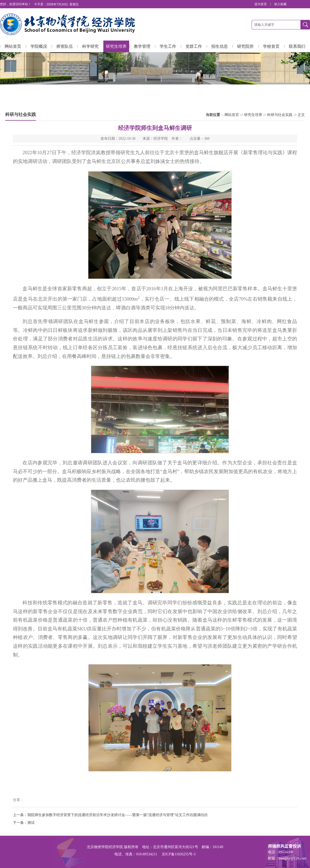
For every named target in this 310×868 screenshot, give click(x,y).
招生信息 (220, 46)
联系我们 (297, 46)
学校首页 (271, 46)
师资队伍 (65, 46)
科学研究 (90, 46)
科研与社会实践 (280, 115)
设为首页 (261, 4)
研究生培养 (116, 46)
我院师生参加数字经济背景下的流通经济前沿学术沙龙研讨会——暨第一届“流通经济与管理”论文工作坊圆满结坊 (118, 815)
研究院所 (245, 46)
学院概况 (39, 46)
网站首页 (13, 46)
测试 (31, 823)
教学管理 (142, 46)
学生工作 (168, 46)
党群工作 (194, 46)
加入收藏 (280, 4)
